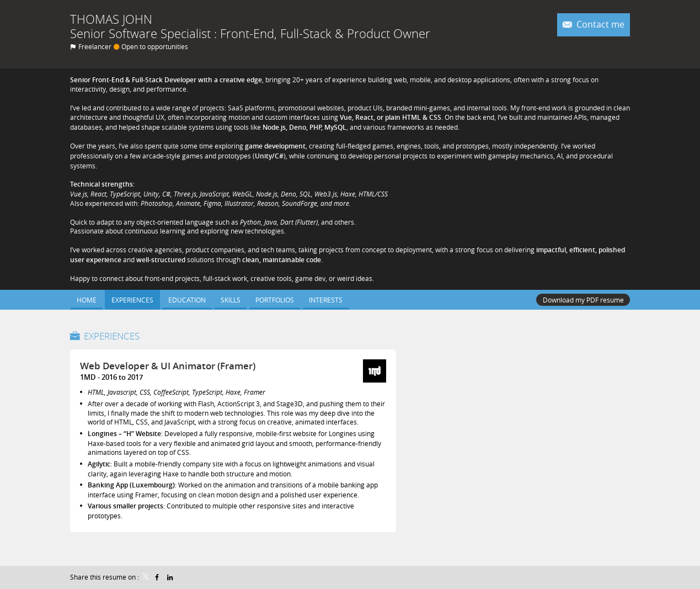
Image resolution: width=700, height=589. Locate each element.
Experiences (112, 336)
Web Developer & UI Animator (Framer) (168, 366)
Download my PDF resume (583, 300)
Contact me (599, 25)
